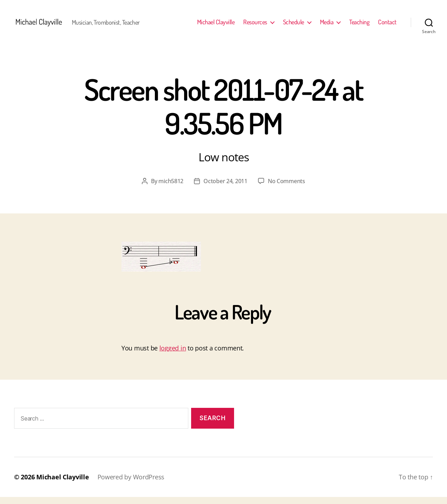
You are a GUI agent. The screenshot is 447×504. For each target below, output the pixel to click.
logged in (173, 355)
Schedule (294, 26)
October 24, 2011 (225, 188)
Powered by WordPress (131, 484)
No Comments (287, 188)
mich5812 (171, 188)
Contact (387, 26)
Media (327, 26)
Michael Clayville (216, 26)
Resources (255, 26)
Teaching (359, 26)
